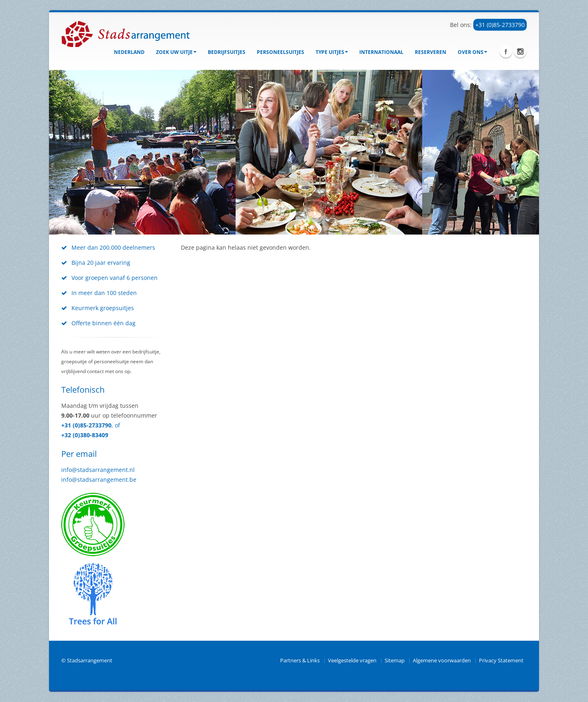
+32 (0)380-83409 (85, 435)
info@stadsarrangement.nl (98, 470)
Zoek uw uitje (176, 52)
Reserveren (431, 52)
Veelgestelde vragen (352, 661)
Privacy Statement (501, 661)
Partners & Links (300, 661)
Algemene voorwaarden (442, 661)
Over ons (472, 52)
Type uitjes (332, 52)
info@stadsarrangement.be (99, 480)
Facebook (506, 51)
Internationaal (381, 52)
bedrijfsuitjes (227, 52)
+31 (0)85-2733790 (500, 25)
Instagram (520, 51)
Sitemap (395, 661)
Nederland (129, 52)
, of (116, 425)
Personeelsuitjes (281, 52)
